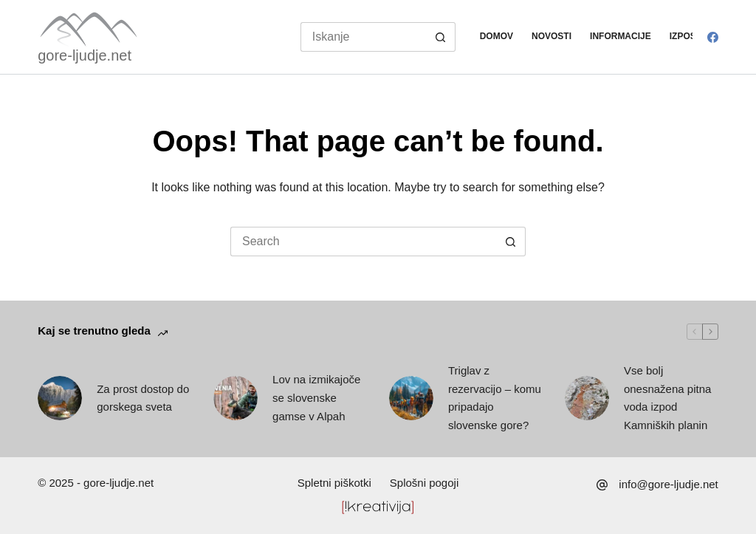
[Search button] (441, 37)
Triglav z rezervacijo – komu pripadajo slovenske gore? (495, 398)
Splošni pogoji (424, 483)
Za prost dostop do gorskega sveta (143, 398)
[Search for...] (363, 37)
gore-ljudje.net (85, 55)
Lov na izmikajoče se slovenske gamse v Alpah (316, 398)
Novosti (551, 36)
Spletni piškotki (334, 483)
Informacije (621, 36)
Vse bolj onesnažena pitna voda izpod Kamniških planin (667, 398)
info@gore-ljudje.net (668, 484)
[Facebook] (713, 37)
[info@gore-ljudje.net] (602, 485)
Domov (496, 36)
